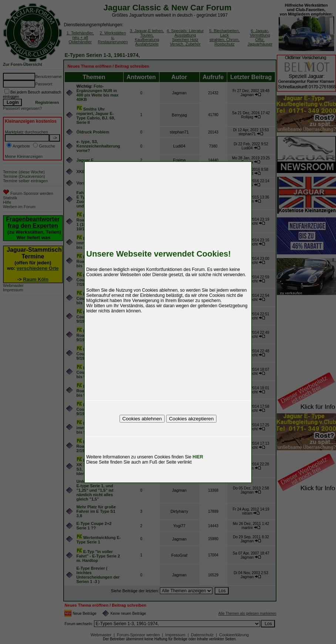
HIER (198, 457)
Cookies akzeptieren (191, 419)
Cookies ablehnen (142, 419)
